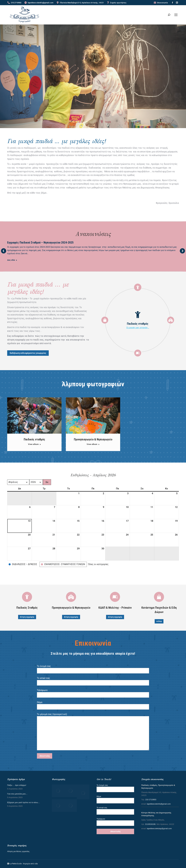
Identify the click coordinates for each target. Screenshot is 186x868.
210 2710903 (14, 3)
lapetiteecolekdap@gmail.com (159, 828)
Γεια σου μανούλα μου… (17, 794)
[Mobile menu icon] (176, 15)
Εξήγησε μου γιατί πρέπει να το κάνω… (24, 802)
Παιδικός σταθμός (34, 439)
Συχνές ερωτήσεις (117, 3)
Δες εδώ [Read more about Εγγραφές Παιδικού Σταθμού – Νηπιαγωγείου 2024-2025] (12, 260)
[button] (23, 564)
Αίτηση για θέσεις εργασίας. (19, 851)
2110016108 (150, 824)
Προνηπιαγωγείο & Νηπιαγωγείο (93, 439)
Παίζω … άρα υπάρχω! (17, 785)
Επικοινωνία (161, 3)
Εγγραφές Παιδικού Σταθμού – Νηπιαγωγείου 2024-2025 (40, 243)
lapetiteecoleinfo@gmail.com (39, 3)
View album (34, 444)
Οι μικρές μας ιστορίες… (138, 328)
